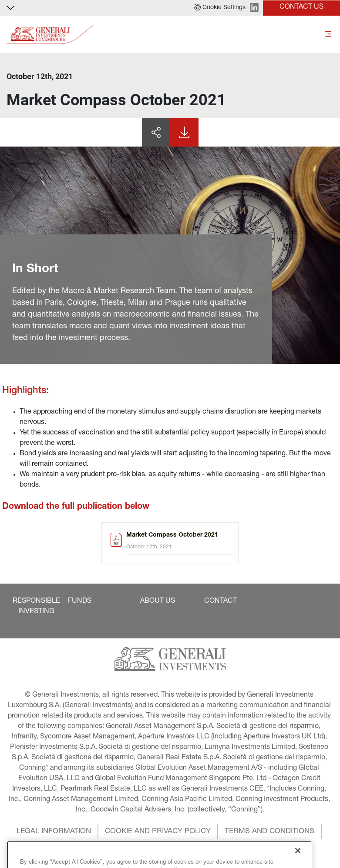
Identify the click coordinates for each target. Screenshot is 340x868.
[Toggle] (328, 35)
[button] (220, 8)
